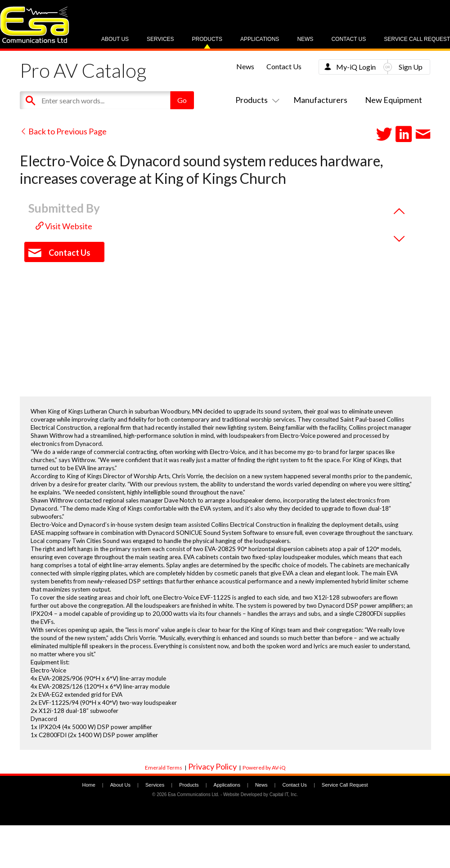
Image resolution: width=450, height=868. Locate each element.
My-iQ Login (356, 67)
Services (160, 39)
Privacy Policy (212, 766)
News (305, 39)
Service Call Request (417, 39)
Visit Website (64, 226)
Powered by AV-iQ (264, 768)
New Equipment (394, 100)
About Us (115, 39)
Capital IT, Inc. (284, 795)
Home (88, 785)
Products (207, 39)
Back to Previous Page (63, 131)
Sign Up (411, 67)
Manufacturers (320, 100)
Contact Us (349, 39)
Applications (260, 39)
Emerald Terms (164, 768)
